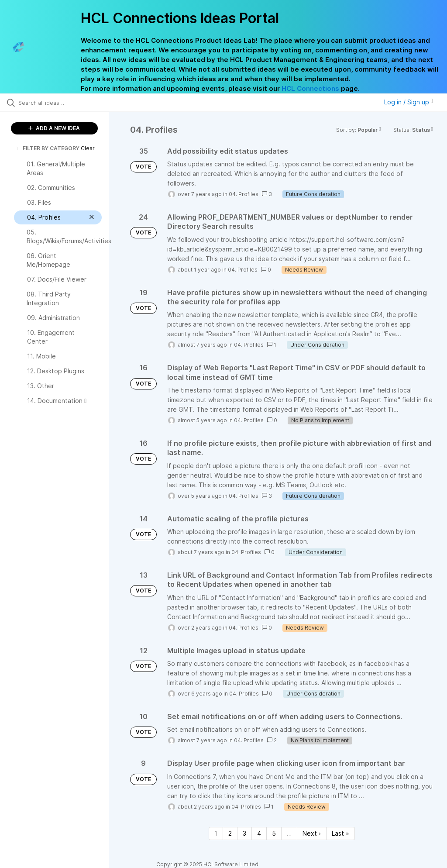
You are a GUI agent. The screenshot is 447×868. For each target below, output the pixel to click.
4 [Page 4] (259, 833)
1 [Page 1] (216, 833)
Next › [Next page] (312, 833)
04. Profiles (244, 194)
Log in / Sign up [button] (409, 102)
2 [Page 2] (230, 833)
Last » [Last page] (340, 833)
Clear (88, 148)
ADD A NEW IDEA (54, 128)
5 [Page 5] (274, 833)
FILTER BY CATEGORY (47, 148)
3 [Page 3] (244, 833)
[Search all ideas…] (59, 103)
